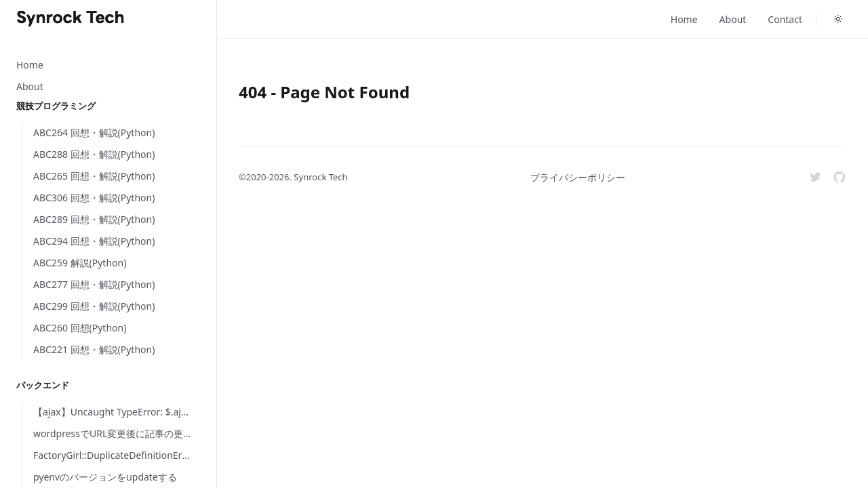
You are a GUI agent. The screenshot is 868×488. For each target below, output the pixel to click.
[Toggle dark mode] (838, 19)
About (733, 19)
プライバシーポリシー (578, 177)
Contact (785, 19)
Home (684, 19)
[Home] (71, 19)
